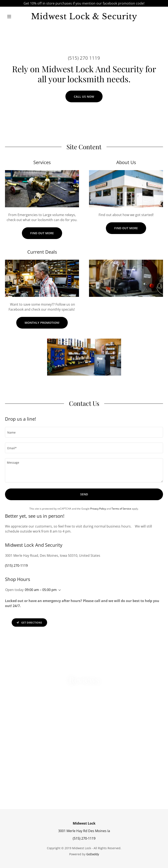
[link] (84, 18)
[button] (17, 16)
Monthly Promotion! (42, 323)
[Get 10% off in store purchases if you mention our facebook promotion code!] (84, 3)
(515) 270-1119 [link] (16, 566)
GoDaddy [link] (93, 854)
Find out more (42, 233)
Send (84, 494)
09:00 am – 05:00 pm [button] (41, 590)
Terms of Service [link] (121, 509)
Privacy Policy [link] (98, 509)
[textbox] (84, 432)
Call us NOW (84, 97)
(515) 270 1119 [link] (84, 58)
